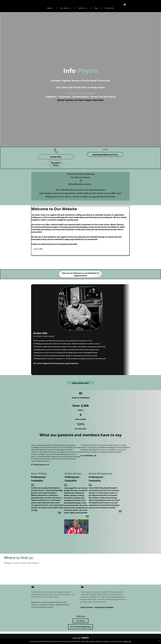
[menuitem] (51, 8)
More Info (128, 641)
